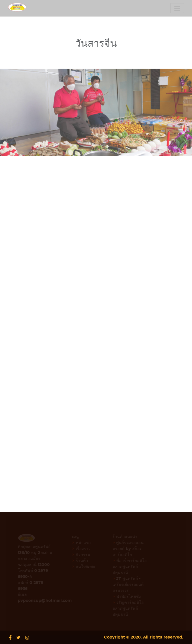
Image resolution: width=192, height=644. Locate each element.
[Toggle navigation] (177, 7)
